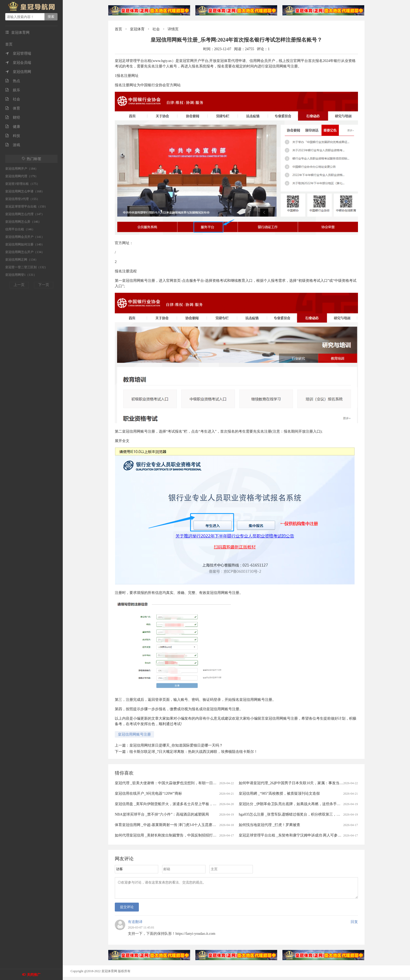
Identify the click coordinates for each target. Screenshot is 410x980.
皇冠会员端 (18, 63)
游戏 (13, 145)
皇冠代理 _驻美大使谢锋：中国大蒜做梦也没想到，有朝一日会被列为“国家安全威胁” (184, 783)
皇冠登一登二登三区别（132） (26, 267)
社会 (13, 99)
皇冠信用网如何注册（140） (25, 244)
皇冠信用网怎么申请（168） (25, 191)
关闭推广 (34, 975)
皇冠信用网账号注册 (134, 734)
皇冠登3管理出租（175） (22, 184)
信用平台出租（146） (20, 229)
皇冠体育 (137, 29)
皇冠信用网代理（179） (22, 176)
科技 (13, 136)
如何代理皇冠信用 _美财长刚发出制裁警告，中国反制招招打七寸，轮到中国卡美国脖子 (186, 835)
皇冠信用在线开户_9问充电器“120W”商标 (148, 793)
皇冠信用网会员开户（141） (25, 237)
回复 (354, 925)
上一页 (19, 285)
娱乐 (13, 90)
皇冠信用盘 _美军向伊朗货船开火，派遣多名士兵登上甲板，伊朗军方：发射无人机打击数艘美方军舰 (197, 804)
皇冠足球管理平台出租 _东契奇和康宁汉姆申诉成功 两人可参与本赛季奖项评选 (303, 835)
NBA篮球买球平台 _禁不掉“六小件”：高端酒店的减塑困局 (162, 814)
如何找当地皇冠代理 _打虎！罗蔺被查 (269, 825)
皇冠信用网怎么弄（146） (23, 222)
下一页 (44, 285)
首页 (9, 44)
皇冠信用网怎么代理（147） (25, 214)
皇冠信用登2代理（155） (22, 199)
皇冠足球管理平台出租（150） (26, 207)
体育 (13, 108)
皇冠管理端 (18, 53)
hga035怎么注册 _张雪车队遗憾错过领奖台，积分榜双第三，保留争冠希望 (299, 814)
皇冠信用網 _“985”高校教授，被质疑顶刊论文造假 (279, 793)
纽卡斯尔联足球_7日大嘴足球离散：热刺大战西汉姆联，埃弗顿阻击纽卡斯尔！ (193, 752)
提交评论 (127, 910)
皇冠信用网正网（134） (22, 260)
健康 (13, 127)
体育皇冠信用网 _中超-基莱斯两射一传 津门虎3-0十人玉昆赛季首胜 (169, 825)
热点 (13, 81)
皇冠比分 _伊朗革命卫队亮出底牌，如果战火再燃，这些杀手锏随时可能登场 (301, 804)
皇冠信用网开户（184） (22, 169)
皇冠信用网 (18, 72)
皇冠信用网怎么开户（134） (25, 252)
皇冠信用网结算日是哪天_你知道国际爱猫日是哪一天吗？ (176, 745)
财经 (13, 118)
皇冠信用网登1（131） (21, 275)
